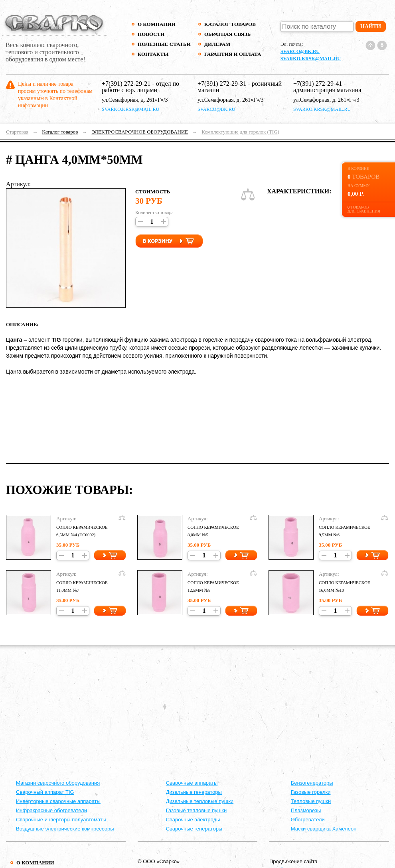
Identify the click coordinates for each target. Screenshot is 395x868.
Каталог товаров (230, 24)
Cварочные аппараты (192, 783)
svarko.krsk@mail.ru (311, 59)
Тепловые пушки (311, 801)
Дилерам (217, 44)
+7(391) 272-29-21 (126, 84)
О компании (157, 24)
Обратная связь (227, 34)
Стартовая (17, 132)
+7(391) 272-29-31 (222, 84)
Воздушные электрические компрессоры (65, 829)
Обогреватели (308, 820)
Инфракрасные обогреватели (51, 810)
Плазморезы (306, 810)
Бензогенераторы (312, 783)
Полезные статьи (164, 44)
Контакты (153, 54)
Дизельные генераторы (194, 792)
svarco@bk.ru (300, 51)
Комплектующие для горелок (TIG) (240, 132)
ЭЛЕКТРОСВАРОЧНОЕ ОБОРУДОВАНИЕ (140, 132)
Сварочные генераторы (194, 829)
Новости (151, 34)
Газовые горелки (311, 792)
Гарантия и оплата (232, 54)
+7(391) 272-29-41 (318, 84)
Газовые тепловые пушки (197, 810)
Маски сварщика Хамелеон (324, 829)
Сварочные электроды (193, 820)
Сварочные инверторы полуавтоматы (61, 820)
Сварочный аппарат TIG (45, 792)
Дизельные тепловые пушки (200, 801)
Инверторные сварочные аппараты (58, 801)
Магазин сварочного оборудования (58, 783)
